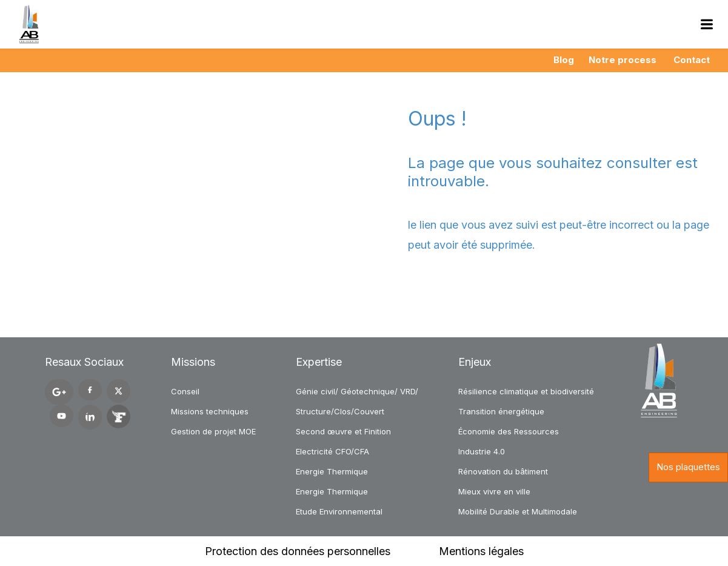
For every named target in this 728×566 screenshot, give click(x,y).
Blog (564, 60)
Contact (692, 60)
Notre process (623, 60)
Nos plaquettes (688, 467)
